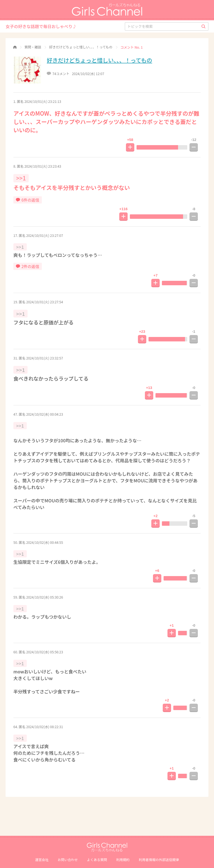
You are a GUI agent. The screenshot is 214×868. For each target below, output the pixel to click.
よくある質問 (97, 860)
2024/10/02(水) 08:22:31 (45, 727)
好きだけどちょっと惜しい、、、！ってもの (99, 60)
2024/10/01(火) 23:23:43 (43, 166)
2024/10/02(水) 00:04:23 (45, 414)
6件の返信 (28, 200)
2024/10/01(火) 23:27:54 (45, 302)
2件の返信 (28, 266)
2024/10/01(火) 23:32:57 (45, 358)
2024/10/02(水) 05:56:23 (45, 652)
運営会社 (42, 860)
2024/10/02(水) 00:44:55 (45, 542)
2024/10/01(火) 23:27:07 (45, 235)
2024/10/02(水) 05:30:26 (45, 597)
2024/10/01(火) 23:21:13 (43, 101)
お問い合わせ (68, 860)
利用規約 (123, 860)
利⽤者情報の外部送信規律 (159, 860)
